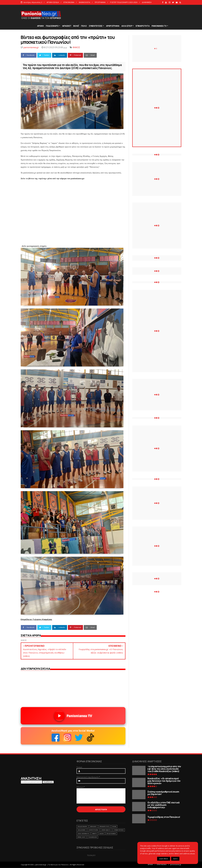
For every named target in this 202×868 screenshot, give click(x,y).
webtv (94, 834)
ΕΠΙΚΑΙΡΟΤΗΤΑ (143, 26)
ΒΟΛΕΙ (114, 826)
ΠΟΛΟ (84, 26)
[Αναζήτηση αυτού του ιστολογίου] (32, 782)
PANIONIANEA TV (159, 26)
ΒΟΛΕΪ (76, 26)
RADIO (102, 834)
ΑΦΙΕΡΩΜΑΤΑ (106, 830)
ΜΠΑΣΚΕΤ (67, 26)
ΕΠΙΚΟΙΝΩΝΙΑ (69, 2)
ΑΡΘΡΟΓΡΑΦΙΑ (113, 26)
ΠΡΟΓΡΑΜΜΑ (100, 2)
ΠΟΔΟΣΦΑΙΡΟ (52, 26)
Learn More (164, 859)
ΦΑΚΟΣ (76, 47)
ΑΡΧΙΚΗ (40, 26)
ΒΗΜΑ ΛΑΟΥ (82, 837)
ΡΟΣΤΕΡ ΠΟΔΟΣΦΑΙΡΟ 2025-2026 (124, 2)
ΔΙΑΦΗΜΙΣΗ (147, 2)
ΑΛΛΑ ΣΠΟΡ (127, 26)
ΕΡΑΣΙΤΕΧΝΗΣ (111, 834)
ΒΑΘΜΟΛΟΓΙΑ (85, 2)
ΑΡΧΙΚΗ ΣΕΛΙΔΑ (53, 2)
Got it (175, 859)
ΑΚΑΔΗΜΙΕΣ (82, 830)
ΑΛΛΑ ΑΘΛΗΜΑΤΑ (84, 834)
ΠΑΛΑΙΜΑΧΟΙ (93, 837)
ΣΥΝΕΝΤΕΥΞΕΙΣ (96, 26)
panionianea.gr (176, 864)
